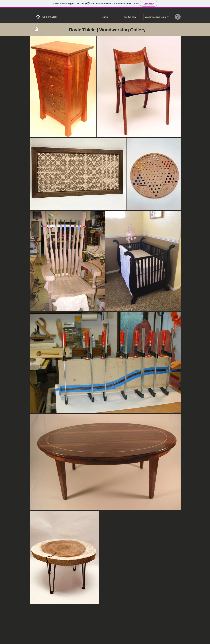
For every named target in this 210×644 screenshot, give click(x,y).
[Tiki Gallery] (130, 17)
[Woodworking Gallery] (157, 17)
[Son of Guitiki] (45, 17)
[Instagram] (178, 17)
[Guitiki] (105, 17)
